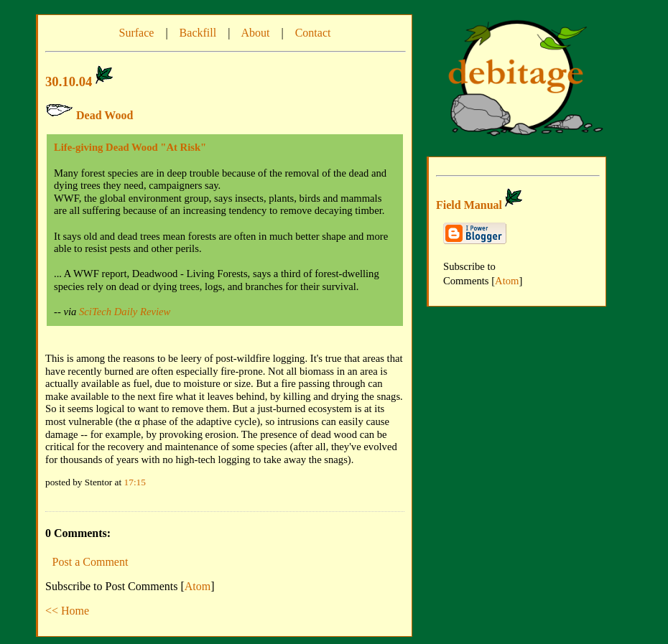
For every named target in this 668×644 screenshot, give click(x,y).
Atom (198, 586)
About (255, 33)
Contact (313, 33)
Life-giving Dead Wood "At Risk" (130, 147)
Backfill (198, 33)
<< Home (67, 611)
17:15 (135, 482)
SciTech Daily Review (125, 312)
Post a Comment (91, 562)
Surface (137, 33)
